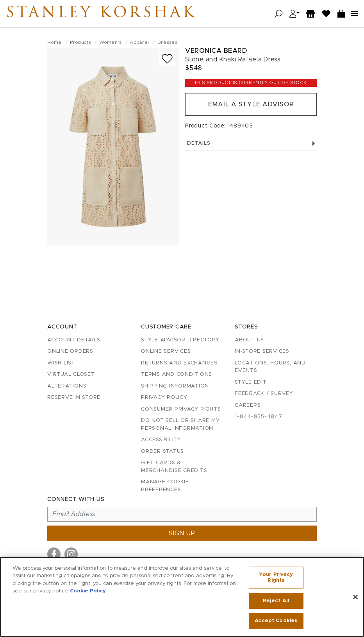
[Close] (355, 597)
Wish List (61, 363)
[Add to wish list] (167, 59)
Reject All (276, 601)
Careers (248, 405)
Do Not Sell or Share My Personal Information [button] (180, 424)
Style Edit (251, 382)
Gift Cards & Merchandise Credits (174, 467)
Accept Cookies (276, 621)
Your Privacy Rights (276, 578)
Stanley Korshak (101, 14)
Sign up (182, 533)
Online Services (166, 351)
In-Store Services (262, 351)
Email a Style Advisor (251, 104)
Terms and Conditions (177, 374)
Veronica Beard (216, 51)
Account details (74, 340)
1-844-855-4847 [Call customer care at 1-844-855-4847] (259, 417)
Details (251, 143)
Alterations (67, 386)
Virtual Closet (71, 374)
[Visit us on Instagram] (71, 554)
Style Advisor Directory (180, 340)
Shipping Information (175, 386)
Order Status (162, 451)
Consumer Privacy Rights (181, 409)
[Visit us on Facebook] (54, 554)
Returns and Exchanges (179, 363)
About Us (249, 340)
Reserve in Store (74, 397)
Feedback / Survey (264, 394)
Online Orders (70, 351)
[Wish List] (327, 14)
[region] (182, 597)
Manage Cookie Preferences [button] (165, 486)
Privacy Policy (164, 397)
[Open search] (279, 14)
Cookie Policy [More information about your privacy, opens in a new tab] (88, 591)
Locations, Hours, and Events (270, 367)
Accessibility (161, 440)
